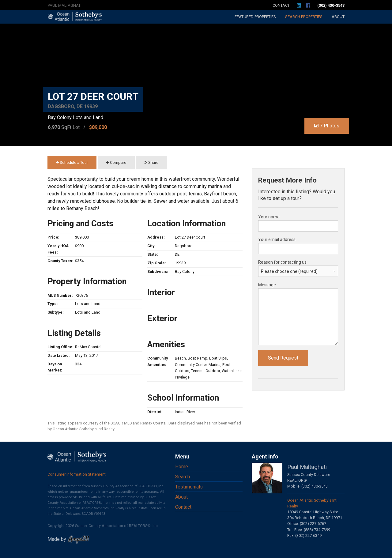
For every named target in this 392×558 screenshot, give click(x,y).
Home (182, 467)
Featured (255, 17)
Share (151, 162)
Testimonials (189, 487)
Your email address (277, 239)
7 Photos (327, 126)
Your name (269, 217)
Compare (116, 162)
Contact (281, 5)
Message (267, 285)
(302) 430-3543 (331, 5)
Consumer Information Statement (77, 474)
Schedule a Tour (72, 162)
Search (304, 17)
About (338, 17)
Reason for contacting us (282, 262)
